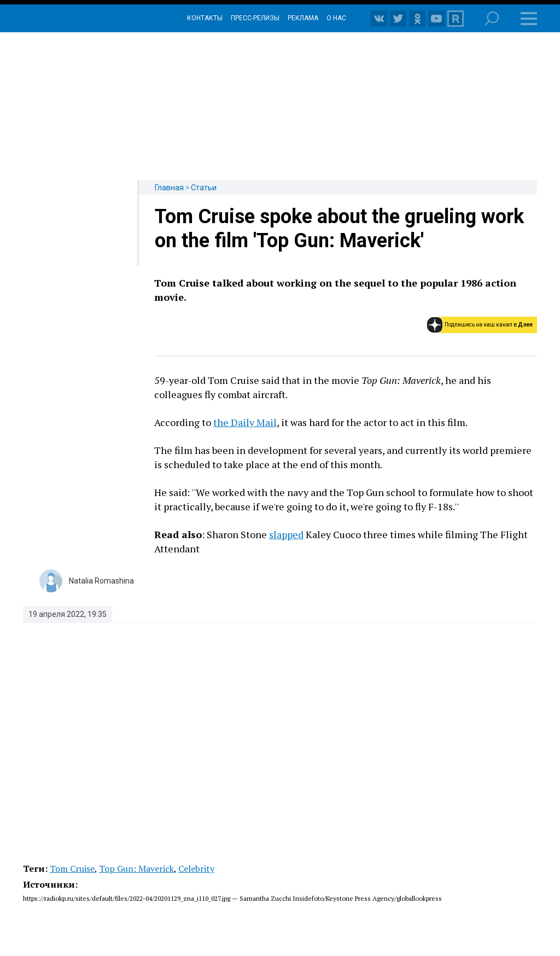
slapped (286, 534)
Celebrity (196, 868)
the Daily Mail (245, 422)
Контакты (205, 18)
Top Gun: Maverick (136, 868)
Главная (169, 188)
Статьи (204, 188)
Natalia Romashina (101, 581)
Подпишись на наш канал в (489, 325)
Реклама (303, 18)
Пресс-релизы (255, 18)
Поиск (492, 18)
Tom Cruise (72, 868)
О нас (336, 18)
